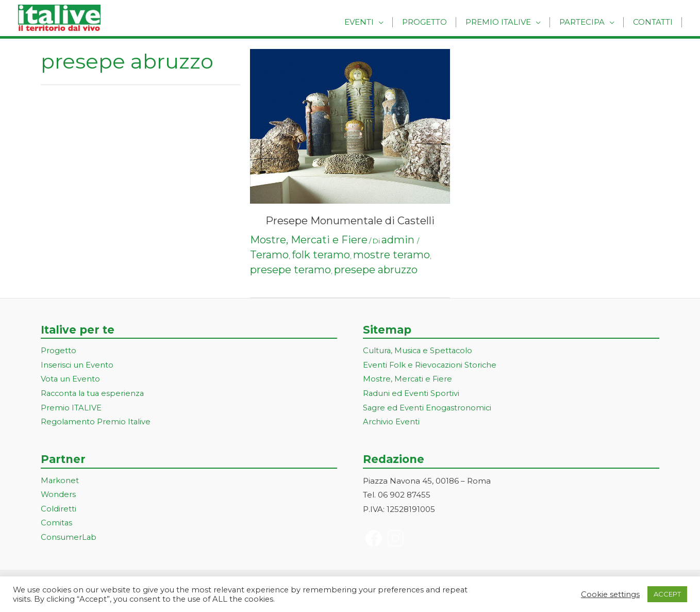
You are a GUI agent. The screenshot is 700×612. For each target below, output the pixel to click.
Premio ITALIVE (71, 409)
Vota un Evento (71, 380)
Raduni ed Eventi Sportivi (411, 394)
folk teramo (321, 255)
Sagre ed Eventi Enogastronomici (428, 409)
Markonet (60, 481)
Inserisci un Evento (77, 365)
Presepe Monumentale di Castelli (350, 221)
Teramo (269, 255)
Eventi (370, 22)
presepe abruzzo (376, 270)
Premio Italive (504, 22)
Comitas (57, 524)
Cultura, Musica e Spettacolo (419, 351)
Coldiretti (59, 510)
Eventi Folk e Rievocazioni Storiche (431, 365)
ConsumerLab (69, 539)
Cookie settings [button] (610, 594)
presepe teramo (290, 270)
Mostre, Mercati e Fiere (309, 240)
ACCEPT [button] (667, 594)
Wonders (59, 496)
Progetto (433, 22)
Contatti (654, 22)
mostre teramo (391, 255)
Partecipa (586, 22)
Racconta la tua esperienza (94, 394)
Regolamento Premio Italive (96, 423)
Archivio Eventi (391, 423)
